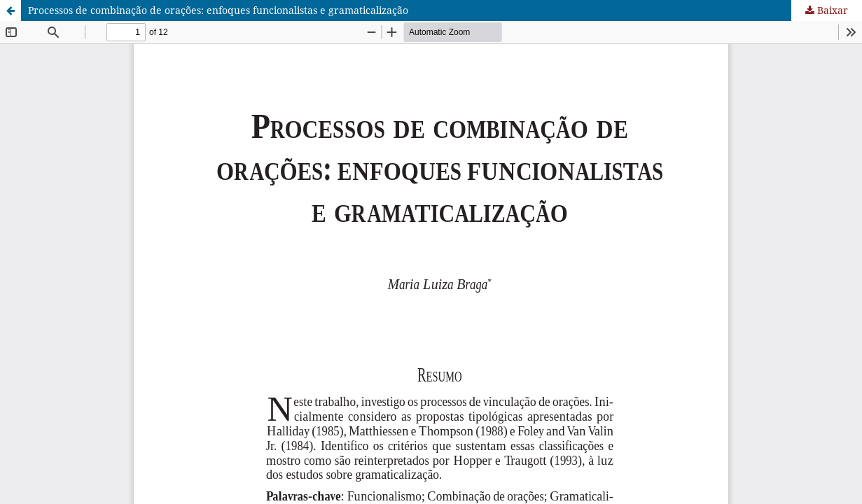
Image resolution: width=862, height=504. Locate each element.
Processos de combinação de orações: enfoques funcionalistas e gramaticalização (218, 10)
